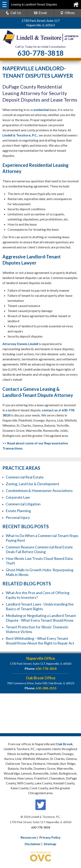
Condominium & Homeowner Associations (39, 490)
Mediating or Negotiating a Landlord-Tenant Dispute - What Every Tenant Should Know (41, 618)
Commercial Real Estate (25, 477)
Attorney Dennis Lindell (20, 344)
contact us (50, 410)
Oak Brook (64, 744)
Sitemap (50, 844)
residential (41, 110)
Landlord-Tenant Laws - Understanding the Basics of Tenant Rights (40, 606)
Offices (68, 13)
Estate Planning (18, 511)
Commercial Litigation (23, 504)
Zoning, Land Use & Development (32, 484)
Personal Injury (18, 517)
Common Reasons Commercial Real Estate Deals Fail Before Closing (39, 549)
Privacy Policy (50, 837)
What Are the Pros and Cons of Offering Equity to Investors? (38, 595)
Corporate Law (18, 497)
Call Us (13, 13)
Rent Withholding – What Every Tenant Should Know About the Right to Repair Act (40, 641)
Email (40, 13)
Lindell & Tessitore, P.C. (20, 135)
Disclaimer (33, 844)
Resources (29, 837)
